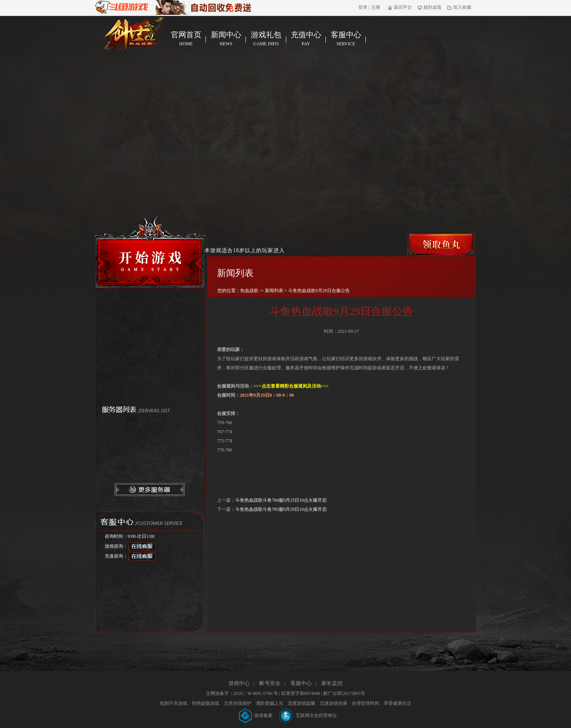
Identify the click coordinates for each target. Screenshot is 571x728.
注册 (376, 7)
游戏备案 (256, 715)
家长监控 (332, 683)
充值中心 (306, 39)
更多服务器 (150, 490)
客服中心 (346, 39)
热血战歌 (249, 291)
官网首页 (186, 39)
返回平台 (400, 7)
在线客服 (142, 547)
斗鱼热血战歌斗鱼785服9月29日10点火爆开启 (281, 509)
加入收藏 (459, 7)
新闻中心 (226, 39)
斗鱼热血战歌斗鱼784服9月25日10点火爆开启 (281, 500)
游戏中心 (239, 683)
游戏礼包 (266, 39)
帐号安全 (270, 683)
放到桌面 (430, 7)
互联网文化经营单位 (308, 715)
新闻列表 (274, 291)
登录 (363, 7)
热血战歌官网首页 (133, 35)
